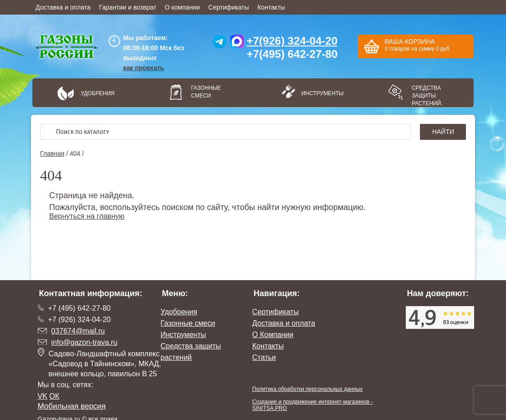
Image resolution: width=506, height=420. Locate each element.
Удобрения (97, 93)
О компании (182, 7)
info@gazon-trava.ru (84, 342)
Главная (52, 154)
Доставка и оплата (63, 7)
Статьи (264, 357)
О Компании (273, 335)
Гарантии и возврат (128, 7)
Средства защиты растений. (427, 96)
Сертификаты (228, 7)
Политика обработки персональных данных (308, 389)
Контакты (271, 7)
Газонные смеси (206, 92)
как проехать (144, 68)
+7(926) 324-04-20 (292, 41)
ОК (54, 396)
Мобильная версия (72, 406)
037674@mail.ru (78, 331)
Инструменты (320, 93)
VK (43, 396)
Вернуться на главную (87, 216)
